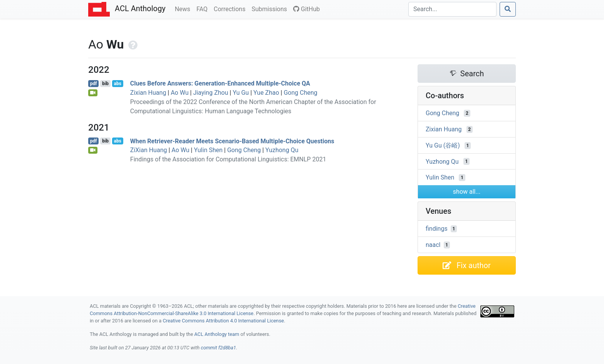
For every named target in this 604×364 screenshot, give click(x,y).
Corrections (231, 8)
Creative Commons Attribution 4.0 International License (223, 321)
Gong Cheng (300, 93)
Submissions (271, 8)
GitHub (306, 9)
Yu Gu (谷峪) (443, 145)
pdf (94, 84)
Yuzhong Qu (282, 150)
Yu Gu (241, 93)
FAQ (204, 8)
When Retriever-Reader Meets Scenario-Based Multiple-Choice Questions (232, 141)
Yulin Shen (208, 150)
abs (117, 84)
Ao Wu (180, 93)
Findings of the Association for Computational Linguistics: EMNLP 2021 (228, 159)
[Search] (452, 9)
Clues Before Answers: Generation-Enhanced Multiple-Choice (220, 83)
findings (437, 229)
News (184, 8)
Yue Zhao (266, 93)
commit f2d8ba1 (218, 348)
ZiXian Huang (149, 150)
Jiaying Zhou (211, 93)
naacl (433, 245)
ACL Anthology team (217, 334)
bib (105, 84)
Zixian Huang (148, 93)
